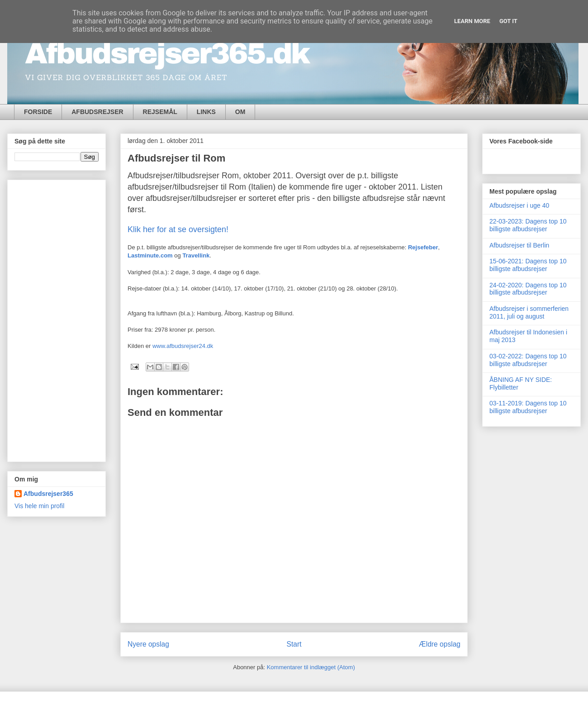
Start (294, 644)
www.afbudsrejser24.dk (183, 346)
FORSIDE (38, 112)
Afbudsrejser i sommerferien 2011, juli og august (529, 312)
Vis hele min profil (39, 506)
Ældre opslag (440, 644)
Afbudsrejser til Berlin (519, 245)
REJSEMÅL (160, 112)
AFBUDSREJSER (97, 112)
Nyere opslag (148, 644)
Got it (508, 21)
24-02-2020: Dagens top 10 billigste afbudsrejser (528, 289)
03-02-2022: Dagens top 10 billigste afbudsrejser (528, 360)
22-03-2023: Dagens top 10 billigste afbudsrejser (528, 225)
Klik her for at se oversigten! (178, 229)
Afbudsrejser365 (48, 494)
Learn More (472, 21)
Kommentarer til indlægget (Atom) (311, 667)
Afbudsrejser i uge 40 (519, 205)
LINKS (206, 112)
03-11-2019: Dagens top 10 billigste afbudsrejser (528, 407)
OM (240, 112)
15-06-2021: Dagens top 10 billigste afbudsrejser (528, 265)
